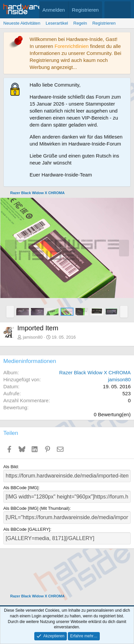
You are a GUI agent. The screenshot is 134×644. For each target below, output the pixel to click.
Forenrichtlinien (72, 46)
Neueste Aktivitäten (22, 23)
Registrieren (104, 23)
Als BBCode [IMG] (21, 488)
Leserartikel (57, 23)
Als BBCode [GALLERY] (27, 529)
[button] (10, 312)
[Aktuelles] (111, 10)
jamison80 (33, 337)
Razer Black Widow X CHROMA (95, 372)
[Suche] (124, 10)
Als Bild (10, 467)
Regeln (80, 23)
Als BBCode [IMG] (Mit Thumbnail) (36, 508)
